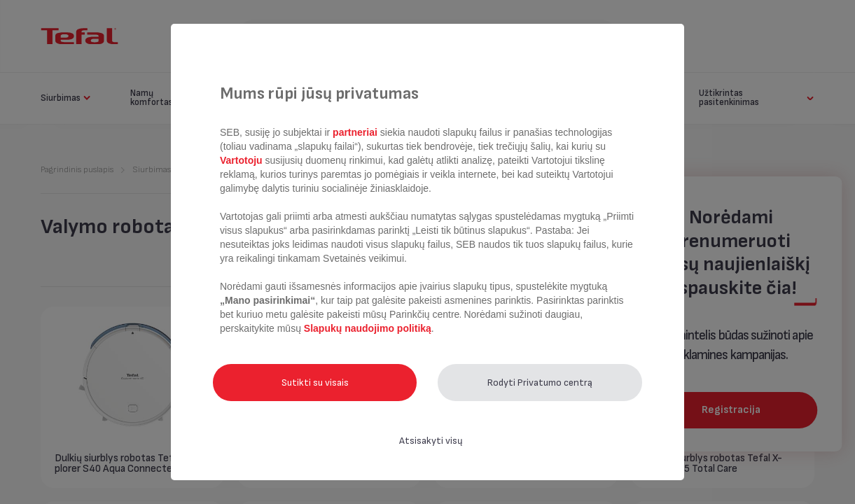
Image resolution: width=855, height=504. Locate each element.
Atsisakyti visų (431, 441)
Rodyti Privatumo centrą (540, 383)
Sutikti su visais (315, 383)
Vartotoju (243, 160)
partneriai (355, 132)
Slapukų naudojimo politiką (366, 328)
